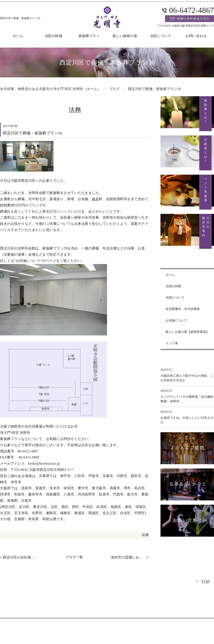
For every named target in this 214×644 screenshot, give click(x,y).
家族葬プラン (89, 36)
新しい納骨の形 (125, 36)
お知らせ (84, 610)
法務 (145, 535)
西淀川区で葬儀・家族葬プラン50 (155, 89)
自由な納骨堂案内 (16, 604)
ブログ (114, 89)
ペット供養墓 (103, 604)
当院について (161, 36)
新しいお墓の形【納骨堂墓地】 (187, 332)
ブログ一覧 (74, 557)
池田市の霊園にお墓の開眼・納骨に (128, 557)
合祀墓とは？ (145, 598)
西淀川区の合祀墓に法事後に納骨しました (20, 557)
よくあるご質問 (47, 604)
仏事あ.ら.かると (182, 604)
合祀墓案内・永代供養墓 (183, 309)
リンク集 (172, 343)
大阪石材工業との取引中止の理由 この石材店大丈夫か (187, 378)
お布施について (177, 320)
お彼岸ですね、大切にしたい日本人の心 (187, 420)
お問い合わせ (119, 598)
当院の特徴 (54, 36)
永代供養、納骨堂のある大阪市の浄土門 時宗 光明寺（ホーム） (50, 89)
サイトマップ (127, 610)
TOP (205, 582)
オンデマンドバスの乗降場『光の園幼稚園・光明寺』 (187, 399)
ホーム (170, 275)
